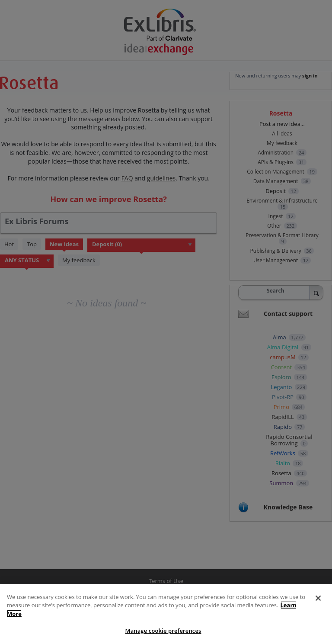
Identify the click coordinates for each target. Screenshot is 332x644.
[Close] (318, 598)
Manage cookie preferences (163, 631)
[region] (166, 614)
